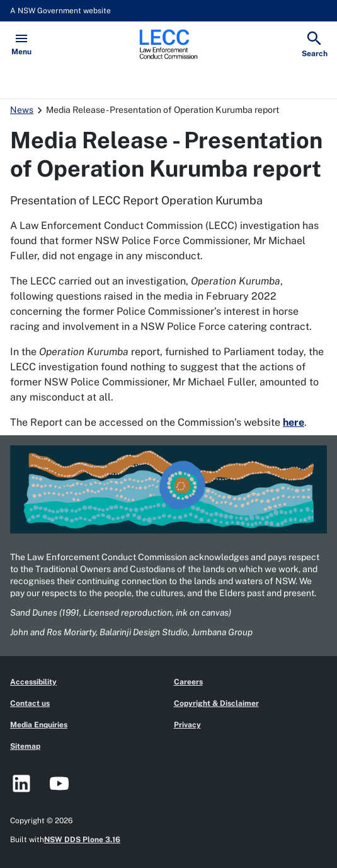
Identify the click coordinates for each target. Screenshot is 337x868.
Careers (188, 682)
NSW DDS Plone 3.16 (82, 840)
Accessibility (33, 682)
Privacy (187, 725)
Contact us (30, 703)
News (22, 110)
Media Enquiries (39, 725)
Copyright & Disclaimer (216, 703)
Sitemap (25, 746)
